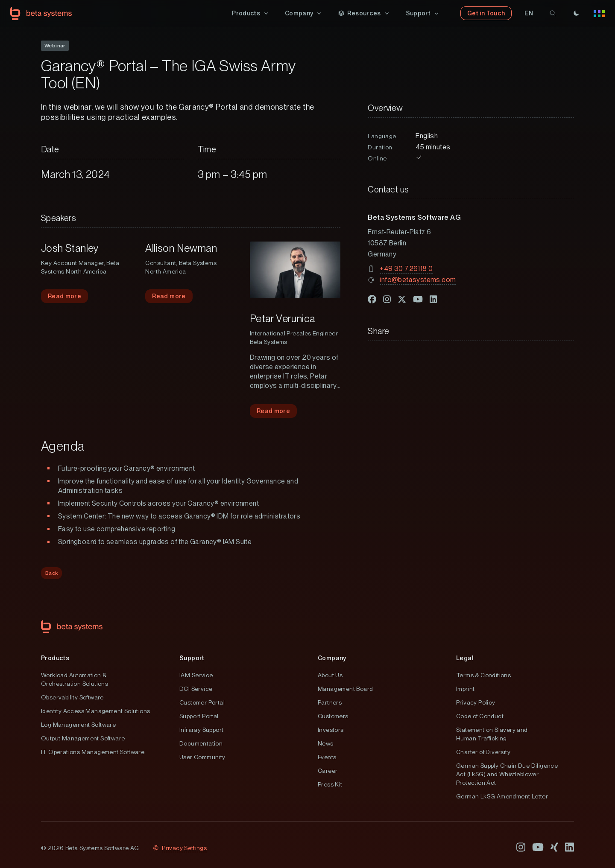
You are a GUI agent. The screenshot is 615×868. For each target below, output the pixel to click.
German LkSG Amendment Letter (502, 797)
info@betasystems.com (418, 280)
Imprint (466, 689)
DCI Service (196, 689)
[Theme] (576, 14)
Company (332, 658)
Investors (331, 730)
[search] (553, 14)
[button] (251, 14)
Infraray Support (201, 730)
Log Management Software (78, 725)
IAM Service (196, 676)
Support (192, 658)
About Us (330, 676)
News (326, 744)
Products (55, 658)
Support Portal (199, 717)
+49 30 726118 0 (406, 269)
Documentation (201, 744)
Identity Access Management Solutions (95, 711)
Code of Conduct (480, 717)
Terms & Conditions (483, 676)
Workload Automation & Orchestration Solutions (75, 680)
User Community (202, 757)
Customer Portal (202, 703)
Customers (333, 717)
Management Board (345, 689)
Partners (330, 703)
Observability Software (72, 698)
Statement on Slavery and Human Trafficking (492, 734)
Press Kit (330, 785)
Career (328, 771)
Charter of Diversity (483, 752)
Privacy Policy (476, 703)
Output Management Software (83, 739)
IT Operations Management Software (93, 752)
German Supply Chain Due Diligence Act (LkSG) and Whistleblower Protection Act (507, 775)
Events (327, 757)
